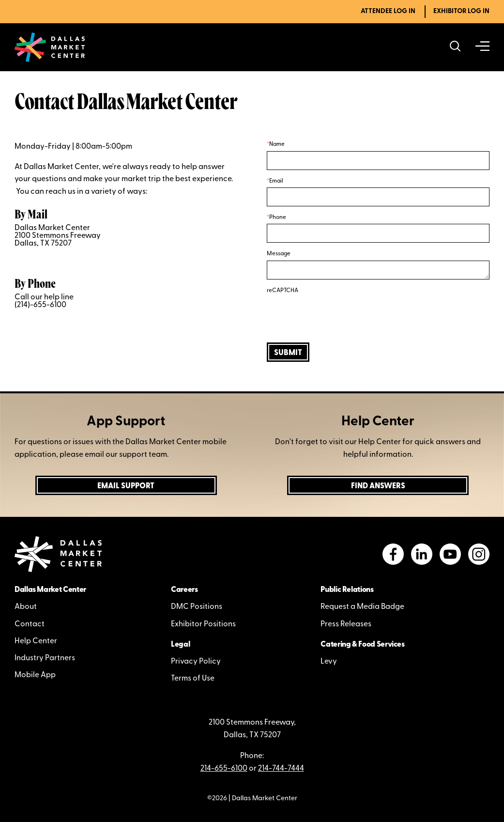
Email (276, 181)
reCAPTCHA (283, 291)
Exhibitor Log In (461, 11)
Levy (329, 662)
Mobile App (35, 675)
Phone (278, 217)
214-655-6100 (224, 769)
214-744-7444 (281, 769)
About (26, 607)
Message (279, 254)
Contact (30, 624)
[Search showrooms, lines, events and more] (455, 47)
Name (277, 144)
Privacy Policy (196, 662)
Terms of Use (193, 679)
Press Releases (346, 624)
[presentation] (340, 316)
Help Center (36, 641)
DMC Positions (197, 607)
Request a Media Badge (362, 607)
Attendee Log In (388, 11)
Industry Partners (45, 658)
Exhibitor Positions (203, 624)
